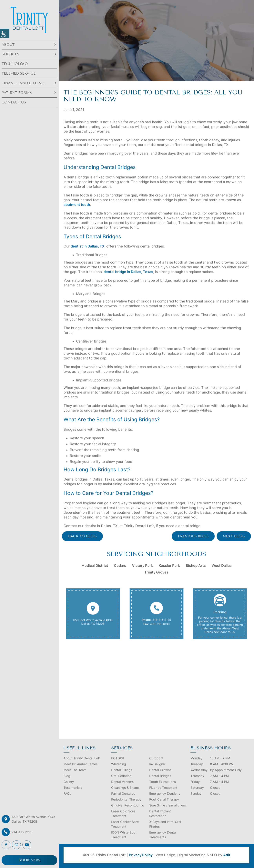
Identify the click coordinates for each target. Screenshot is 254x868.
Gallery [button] (69, 787)
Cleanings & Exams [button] (125, 793)
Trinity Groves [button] (156, 572)
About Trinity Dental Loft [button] (82, 763)
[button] (5, 33)
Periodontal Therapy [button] (126, 805)
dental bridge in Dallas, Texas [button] (128, 277)
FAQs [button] (67, 799)
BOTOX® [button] (118, 763)
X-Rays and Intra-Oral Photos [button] (165, 829)
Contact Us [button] (14, 102)
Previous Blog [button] (198, 536)
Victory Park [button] (142, 566)
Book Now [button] (30, 860)
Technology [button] (15, 64)
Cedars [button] (120, 566)
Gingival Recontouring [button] (128, 810)
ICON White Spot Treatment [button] (124, 840)
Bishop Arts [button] (196, 566)
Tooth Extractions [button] (163, 787)
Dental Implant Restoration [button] (160, 819)
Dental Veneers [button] (122, 787)
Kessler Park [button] (169, 566)
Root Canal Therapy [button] (164, 805)
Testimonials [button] (73, 793)
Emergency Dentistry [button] (165, 799)
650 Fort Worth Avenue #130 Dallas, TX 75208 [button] (33, 819)
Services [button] (10, 54)
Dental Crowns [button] (160, 775)
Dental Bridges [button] (160, 781)
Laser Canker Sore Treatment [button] (125, 829)
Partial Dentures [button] (123, 799)
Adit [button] (227, 855)
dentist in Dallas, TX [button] (87, 251)
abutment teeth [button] (77, 210)
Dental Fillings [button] (122, 775)
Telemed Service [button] (19, 73)
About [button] (8, 45)
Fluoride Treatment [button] (163, 793)
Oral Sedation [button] (121, 781)
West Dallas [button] (222, 566)
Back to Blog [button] (77, 536)
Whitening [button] (119, 769)
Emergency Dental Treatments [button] (163, 840)
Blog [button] (67, 781)
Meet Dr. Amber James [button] (81, 769)
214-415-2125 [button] (22, 832)
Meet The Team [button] (75, 775)
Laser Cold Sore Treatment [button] (123, 819)
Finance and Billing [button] (23, 83)
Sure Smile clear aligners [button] (168, 810)
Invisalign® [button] (157, 769)
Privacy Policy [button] (141, 855)
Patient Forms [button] (17, 93)
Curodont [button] (156, 763)
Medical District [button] (95, 566)
